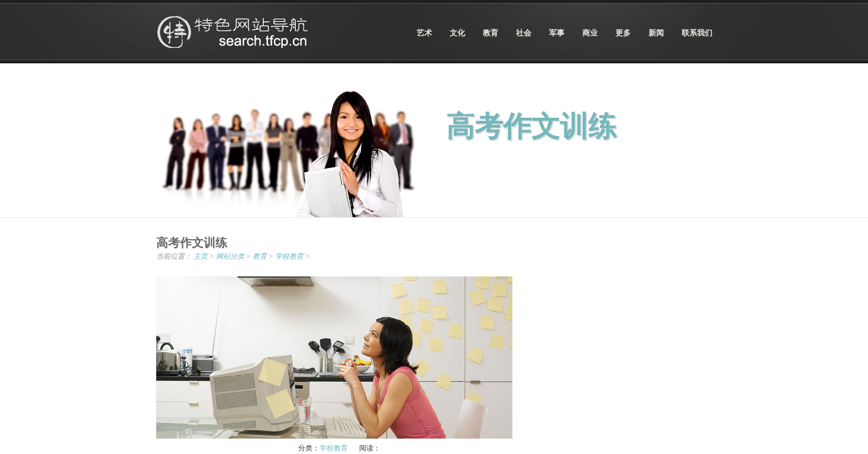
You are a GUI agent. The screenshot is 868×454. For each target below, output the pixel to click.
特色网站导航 (234, 32)
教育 (260, 256)
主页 (201, 256)
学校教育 (289, 256)
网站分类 (230, 256)
